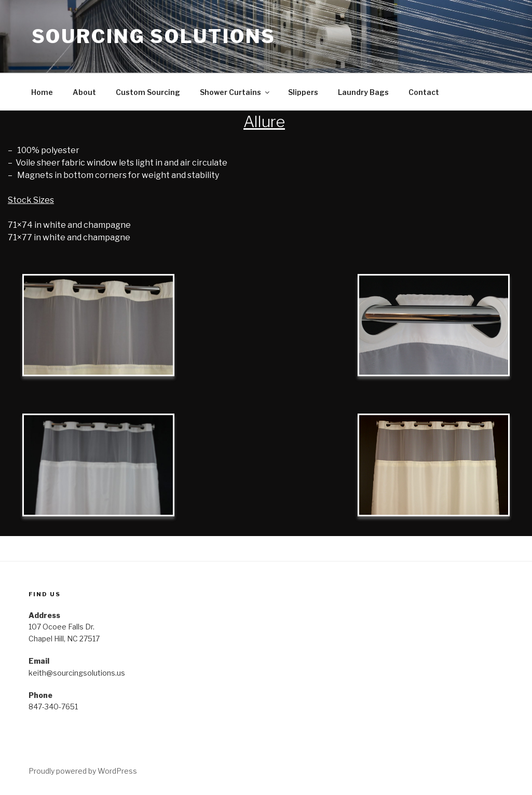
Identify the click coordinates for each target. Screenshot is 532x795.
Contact (424, 92)
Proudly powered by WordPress (83, 771)
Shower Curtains (235, 92)
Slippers (303, 92)
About (84, 92)
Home (42, 92)
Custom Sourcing (148, 92)
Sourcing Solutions (154, 36)
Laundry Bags (363, 92)
